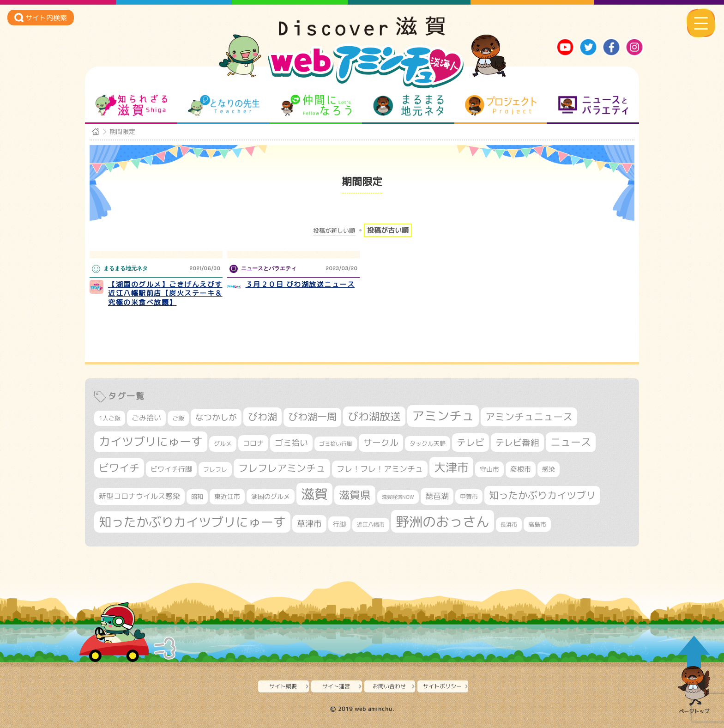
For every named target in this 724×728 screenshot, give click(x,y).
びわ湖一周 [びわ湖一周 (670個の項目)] (312, 417)
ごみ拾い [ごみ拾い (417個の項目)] (146, 418)
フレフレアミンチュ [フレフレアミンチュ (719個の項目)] (282, 468)
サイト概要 (283, 686)
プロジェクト (501, 105)
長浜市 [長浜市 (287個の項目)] (509, 525)
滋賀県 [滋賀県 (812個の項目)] (355, 495)
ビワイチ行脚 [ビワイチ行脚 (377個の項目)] (171, 469)
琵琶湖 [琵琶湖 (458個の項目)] (437, 496)
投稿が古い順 (388, 230)
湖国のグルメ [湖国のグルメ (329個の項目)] (271, 496)
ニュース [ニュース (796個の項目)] (571, 442)
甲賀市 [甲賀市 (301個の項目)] (469, 497)
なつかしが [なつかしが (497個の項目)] (216, 417)
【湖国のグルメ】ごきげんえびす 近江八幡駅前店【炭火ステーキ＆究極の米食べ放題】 (165, 293)
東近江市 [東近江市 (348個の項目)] (227, 497)
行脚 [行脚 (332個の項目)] (339, 524)
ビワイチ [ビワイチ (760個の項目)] (119, 468)
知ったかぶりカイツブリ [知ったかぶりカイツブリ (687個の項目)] (542, 495)
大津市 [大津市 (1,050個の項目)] (451, 467)
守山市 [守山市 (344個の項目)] (489, 469)
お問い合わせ (389, 686)
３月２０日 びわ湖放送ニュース (300, 284)
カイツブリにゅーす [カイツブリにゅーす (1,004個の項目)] (151, 441)
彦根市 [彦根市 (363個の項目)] (521, 469)
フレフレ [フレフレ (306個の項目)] (215, 469)
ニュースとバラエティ (593, 105)
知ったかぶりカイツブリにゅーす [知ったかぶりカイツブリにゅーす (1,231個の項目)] (192, 522)
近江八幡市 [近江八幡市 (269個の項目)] (371, 525)
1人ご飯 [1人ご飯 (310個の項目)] (110, 418)
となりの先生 (224, 105)
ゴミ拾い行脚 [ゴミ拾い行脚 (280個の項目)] (336, 444)
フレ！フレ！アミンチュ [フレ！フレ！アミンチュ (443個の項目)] (380, 469)
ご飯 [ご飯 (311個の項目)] (178, 418)
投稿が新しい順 (334, 231)
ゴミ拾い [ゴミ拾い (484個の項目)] (291, 443)
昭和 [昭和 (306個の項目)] (197, 497)
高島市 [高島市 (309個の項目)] (537, 524)
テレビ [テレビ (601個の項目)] (471, 442)
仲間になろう (316, 105)
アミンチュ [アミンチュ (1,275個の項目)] (443, 416)
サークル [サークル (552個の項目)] (381, 443)
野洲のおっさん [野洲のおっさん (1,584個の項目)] (443, 521)
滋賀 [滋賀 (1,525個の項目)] (314, 494)
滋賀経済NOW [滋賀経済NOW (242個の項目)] (398, 497)
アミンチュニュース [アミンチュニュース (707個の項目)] (529, 417)
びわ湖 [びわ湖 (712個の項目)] (262, 417)
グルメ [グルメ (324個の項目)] (223, 443)
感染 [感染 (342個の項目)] (549, 469)
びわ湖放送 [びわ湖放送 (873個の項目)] (374, 416)
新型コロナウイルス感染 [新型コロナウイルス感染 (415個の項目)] (139, 496)
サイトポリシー (442, 686)
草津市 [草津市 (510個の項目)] (309, 524)
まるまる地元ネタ (408, 105)
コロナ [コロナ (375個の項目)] (253, 443)
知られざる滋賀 (131, 105)
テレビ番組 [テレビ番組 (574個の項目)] (517, 442)
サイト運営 (336, 686)
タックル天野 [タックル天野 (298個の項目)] (428, 443)
